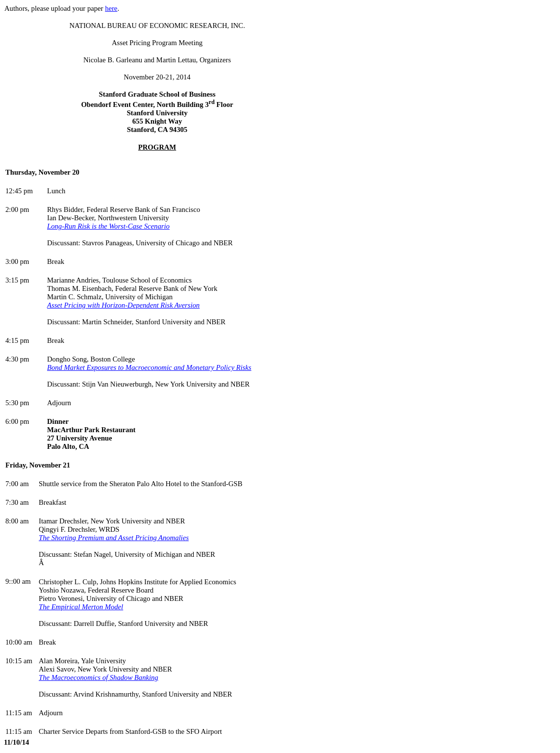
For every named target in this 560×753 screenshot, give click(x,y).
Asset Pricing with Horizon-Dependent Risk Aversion (123, 305)
